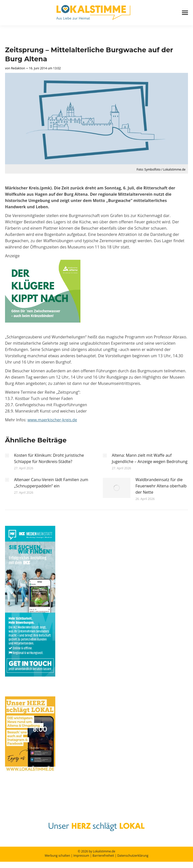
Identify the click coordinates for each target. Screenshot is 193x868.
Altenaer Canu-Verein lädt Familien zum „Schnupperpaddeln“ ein (51, 483)
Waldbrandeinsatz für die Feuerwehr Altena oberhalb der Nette (161, 486)
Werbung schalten (57, 856)
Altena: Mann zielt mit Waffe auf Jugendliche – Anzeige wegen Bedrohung (150, 458)
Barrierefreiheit (103, 856)
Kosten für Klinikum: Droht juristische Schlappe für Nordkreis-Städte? (49, 458)
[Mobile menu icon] (185, 13)
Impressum (81, 856)
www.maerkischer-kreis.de (52, 420)
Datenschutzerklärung (133, 856)
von (15, 68)
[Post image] (7, 455)
